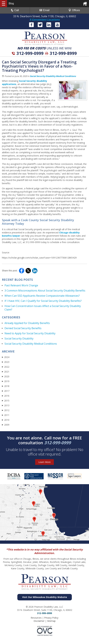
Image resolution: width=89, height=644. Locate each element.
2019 (6, 381)
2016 (6, 396)
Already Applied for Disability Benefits (27, 323)
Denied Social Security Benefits (23, 328)
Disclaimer (39, 621)
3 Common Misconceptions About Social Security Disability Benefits (45, 291)
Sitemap (51, 621)
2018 (6, 386)
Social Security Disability (19, 338)
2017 (6, 391)
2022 (6, 367)
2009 (6, 425)
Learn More (44, 462)
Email (44, 10)
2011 (6, 415)
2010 (6, 420)
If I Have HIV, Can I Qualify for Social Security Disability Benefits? (43, 301)
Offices (74, 10)
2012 (6, 410)
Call (15, 10)
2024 (6, 357)
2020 (6, 376)
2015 (6, 401)
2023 (6, 362)
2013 (6, 405)
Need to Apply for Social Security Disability (30, 333)
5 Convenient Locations (45, 20)
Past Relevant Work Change (21, 285)
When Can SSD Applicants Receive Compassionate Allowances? (42, 296)
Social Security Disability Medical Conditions (53, 76)
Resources (36, 618)
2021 (6, 372)
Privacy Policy (51, 618)
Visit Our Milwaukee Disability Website (45, 597)
